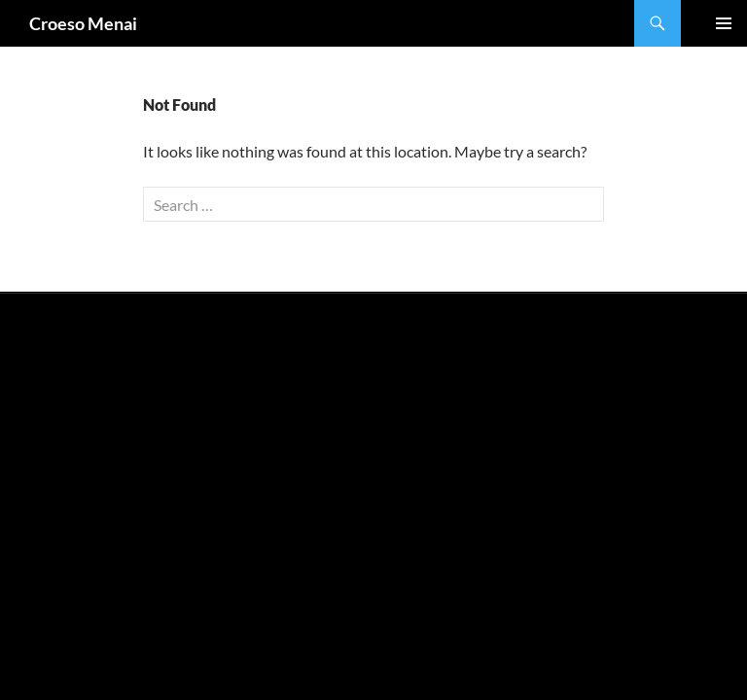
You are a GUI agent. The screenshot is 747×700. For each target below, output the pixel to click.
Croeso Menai (83, 23)
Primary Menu (724, 23)
